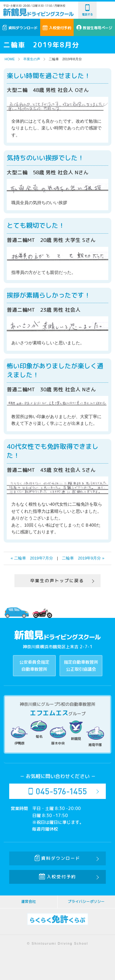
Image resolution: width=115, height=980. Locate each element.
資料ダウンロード (20, 28)
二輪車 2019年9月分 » (83, 558)
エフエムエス (49, 713)
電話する (87, 10)
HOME (10, 59)
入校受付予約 (57, 28)
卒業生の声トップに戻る (57, 581)
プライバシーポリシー (86, 901)
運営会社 (29, 901)
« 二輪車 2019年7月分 (32, 558)
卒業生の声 (32, 59)
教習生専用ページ (94, 28)
